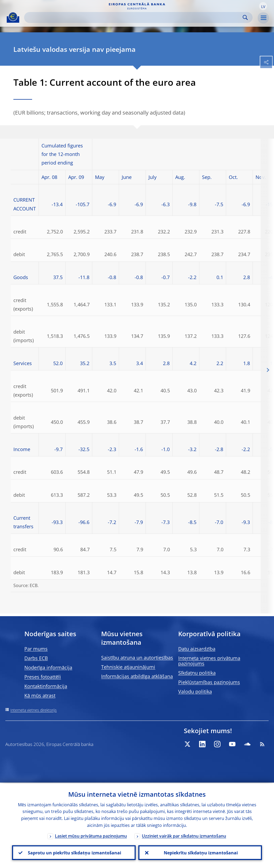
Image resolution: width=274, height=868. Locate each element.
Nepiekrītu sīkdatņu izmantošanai (200, 852)
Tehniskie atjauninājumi (128, 667)
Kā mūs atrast (40, 695)
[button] (263, 6)
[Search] (134, 17)
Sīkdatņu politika (197, 673)
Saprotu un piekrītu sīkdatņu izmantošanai (74, 852)
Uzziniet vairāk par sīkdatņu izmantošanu (184, 835)
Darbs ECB (36, 658)
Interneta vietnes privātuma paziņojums (209, 661)
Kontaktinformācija (46, 686)
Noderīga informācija (48, 667)
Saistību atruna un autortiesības (137, 658)
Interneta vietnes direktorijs (34, 710)
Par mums (36, 649)
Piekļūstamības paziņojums (209, 682)
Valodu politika (195, 691)
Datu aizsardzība (197, 649)
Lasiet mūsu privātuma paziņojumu (91, 835)
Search (245, 17)
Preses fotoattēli (43, 677)
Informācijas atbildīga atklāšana (137, 676)
